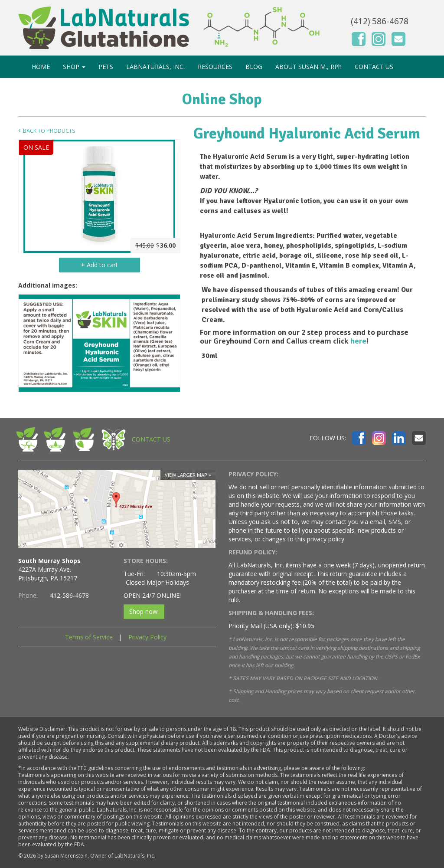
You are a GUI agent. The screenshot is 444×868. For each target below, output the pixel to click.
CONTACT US (374, 67)
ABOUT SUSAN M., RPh (309, 67)
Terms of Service (89, 637)
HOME (41, 67)
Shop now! (144, 611)
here (358, 341)
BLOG (254, 67)
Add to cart (100, 265)
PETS (106, 67)
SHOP (74, 67)
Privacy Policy (147, 637)
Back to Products (49, 131)
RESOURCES (215, 67)
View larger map (186, 475)
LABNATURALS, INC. (155, 67)
